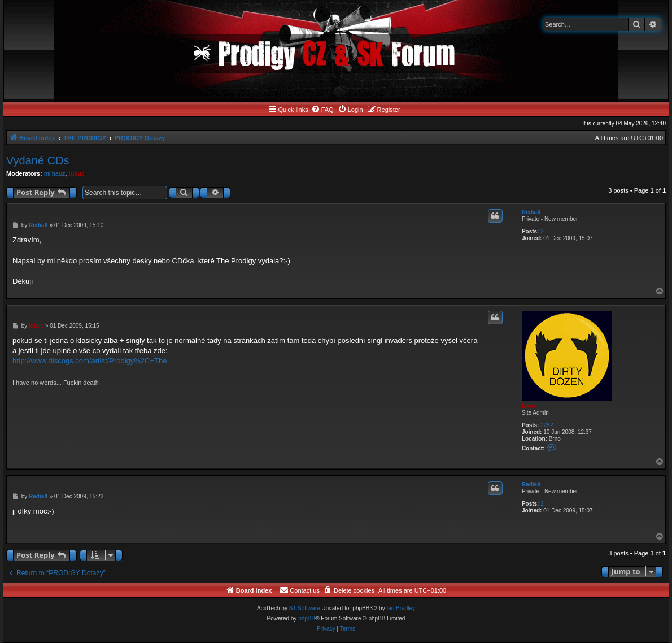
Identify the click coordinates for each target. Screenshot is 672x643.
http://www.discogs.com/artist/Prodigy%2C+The (90, 361)
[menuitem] (322, 110)
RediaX (531, 212)
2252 (547, 425)
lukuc (77, 173)
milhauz (55, 173)
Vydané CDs (38, 160)
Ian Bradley (401, 608)
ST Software (305, 608)
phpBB (307, 618)
